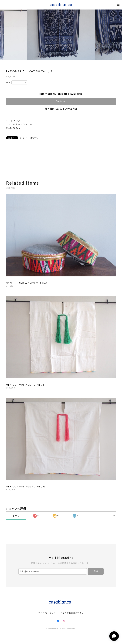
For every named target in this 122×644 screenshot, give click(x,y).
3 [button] (57, 63)
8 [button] (68, 63)
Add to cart (61, 101)
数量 (8, 83)
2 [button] (55, 63)
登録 (96, 571)
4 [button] (59, 63)
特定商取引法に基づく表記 (72, 613)
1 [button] (53, 63)
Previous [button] (5, 35)
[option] (61, 35)
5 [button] (61, 63)
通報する (34, 138)
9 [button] (70, 63)
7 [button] (65, 63)
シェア (24, 138)
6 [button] (63, 63)
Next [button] (117, 35)
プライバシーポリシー (48, 613)
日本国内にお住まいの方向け (61, 109)
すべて (16, 516)
